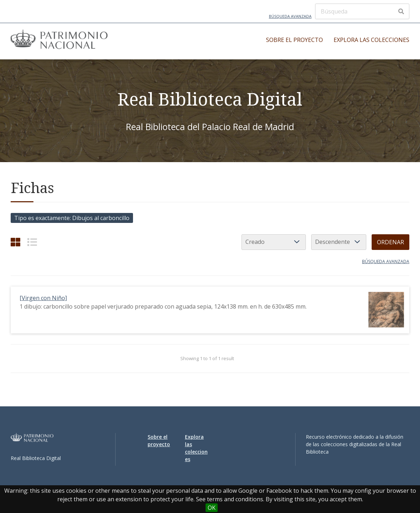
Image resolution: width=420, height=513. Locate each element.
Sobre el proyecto (294, 40)
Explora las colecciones (371, 40)
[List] (32, 242)
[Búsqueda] (362, 11)
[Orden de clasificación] (339, 242)
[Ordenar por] (274, 242)
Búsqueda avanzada (290, 16)
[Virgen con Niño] (43, 298)
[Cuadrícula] (15, 242)
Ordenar (390, 242)
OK (212, 508)
